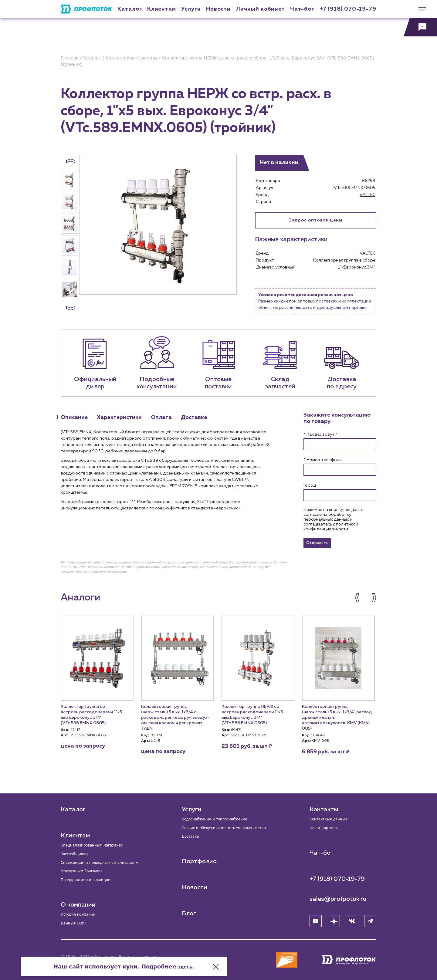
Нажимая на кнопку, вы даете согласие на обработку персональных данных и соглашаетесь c (334, 519)
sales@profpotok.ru (338, 896)
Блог (189, 912)
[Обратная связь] (420, 27)
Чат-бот (302, 9)
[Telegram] (370, 918)
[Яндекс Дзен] (334, 918)
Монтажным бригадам (85, 870)
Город (310, 485)
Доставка (192, 834)
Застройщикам (77, 851)
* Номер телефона (323, 460)
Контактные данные (332, 815)
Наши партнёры (327, 825)
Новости (195, 886)
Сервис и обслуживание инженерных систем (231, 825)
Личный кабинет (260, 9)
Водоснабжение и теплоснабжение (220, 815)
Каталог (130, 9)
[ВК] (352, 918)
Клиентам (162, 9)
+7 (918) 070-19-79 (348, 9)
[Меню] (420, 9)
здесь (280, 956)
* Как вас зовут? (320, 434)
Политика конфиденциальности (91, 963)
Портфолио (199, 860)
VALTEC (368, 195)
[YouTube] (316, 918)
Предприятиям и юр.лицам (90, 879)
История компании (81, 915)
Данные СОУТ (76, 924)
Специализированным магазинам (97, 841)
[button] (71, 161)
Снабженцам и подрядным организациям (106, 860)
